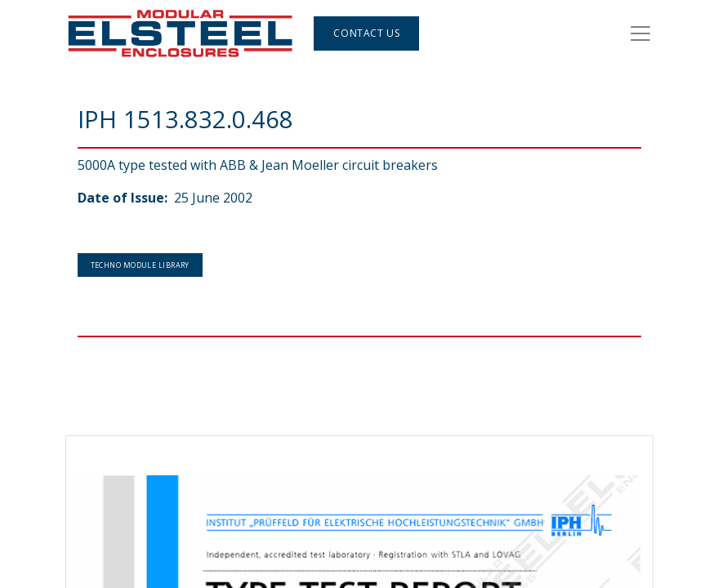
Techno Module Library (140, 265)
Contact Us (366, 33)
